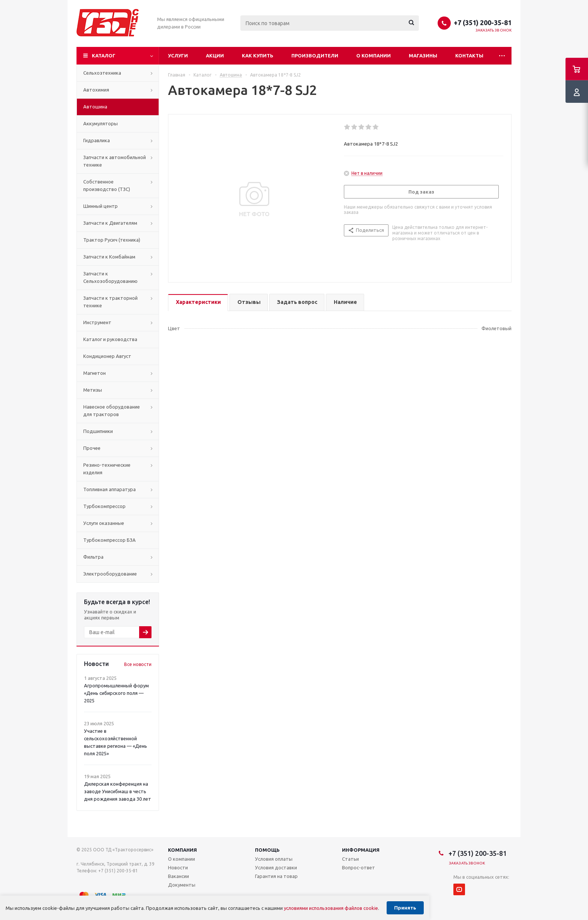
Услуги (178, 56)
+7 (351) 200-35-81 (483, 23)
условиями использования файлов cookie (331, 908)
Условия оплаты (274, 859)
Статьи (350, 859)
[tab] (198, 303)
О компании (373, 56)
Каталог (104, 56)
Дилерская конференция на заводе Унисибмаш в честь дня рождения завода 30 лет (118, 791)
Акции (215, 56)
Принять (405, 908)
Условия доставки (276, 867)
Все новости (138, 664)
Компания (182, 850)
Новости (178, 867)
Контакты (469, 56)
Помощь (267, 850)
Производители (315, 56)
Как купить (258, 56)
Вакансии (178, 876)
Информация (361, 850)
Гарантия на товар (276, 876)
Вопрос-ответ (358, 867)
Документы (182, 885)
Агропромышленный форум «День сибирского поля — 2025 (116, 693)
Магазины (423, 56)
